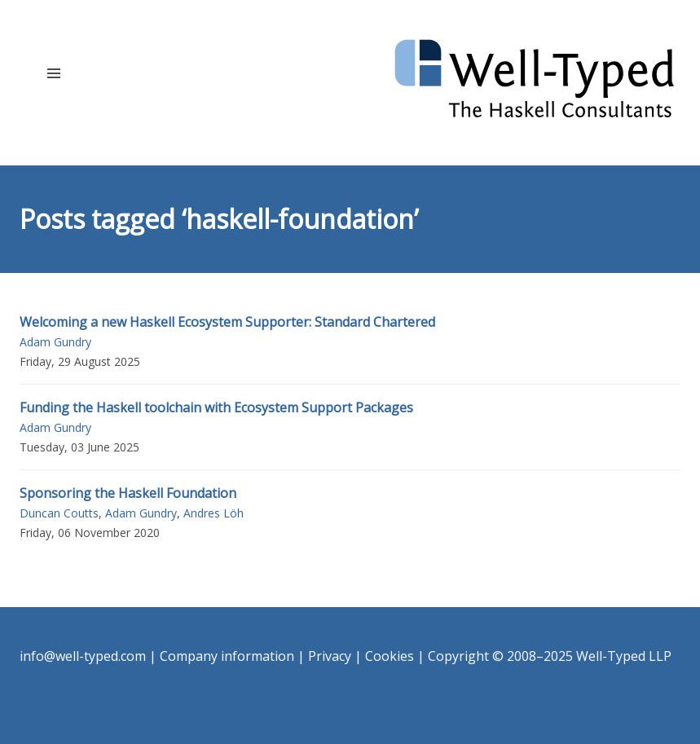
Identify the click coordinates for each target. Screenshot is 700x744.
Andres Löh (214, 513)
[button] (53, 73)
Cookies (390, 656)
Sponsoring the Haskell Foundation (128, 493)
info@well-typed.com (83, 656)
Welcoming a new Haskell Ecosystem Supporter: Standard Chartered (227, 322)
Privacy (330, 656)
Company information (227, 656)
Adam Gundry (55, 342)
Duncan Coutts (59, 513)
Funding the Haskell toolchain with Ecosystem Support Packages (216, 407)
